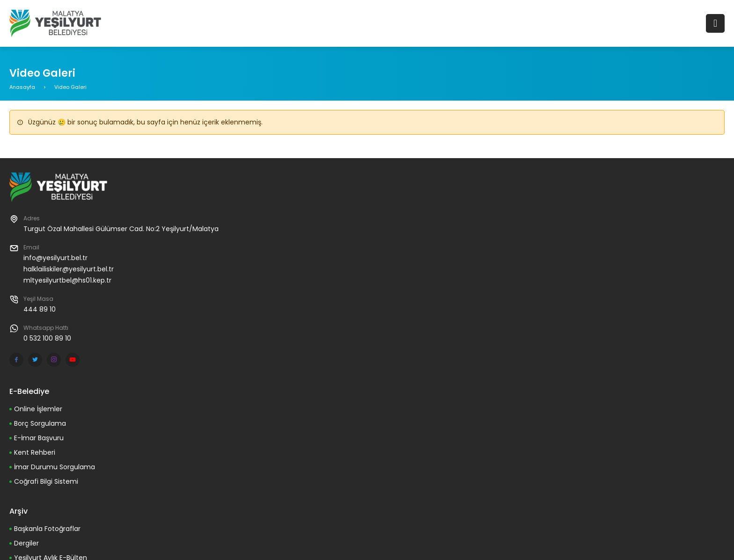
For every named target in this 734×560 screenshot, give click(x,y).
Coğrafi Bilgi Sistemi (46, 481)
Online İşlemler (38, 409)
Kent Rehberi (35, 452)
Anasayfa (22, 87)
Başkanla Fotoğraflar (47, 529)
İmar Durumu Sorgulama (55, 467)
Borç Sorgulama (40, 423)
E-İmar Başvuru (39, 438)
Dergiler (26, 543)
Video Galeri (70, 87)
